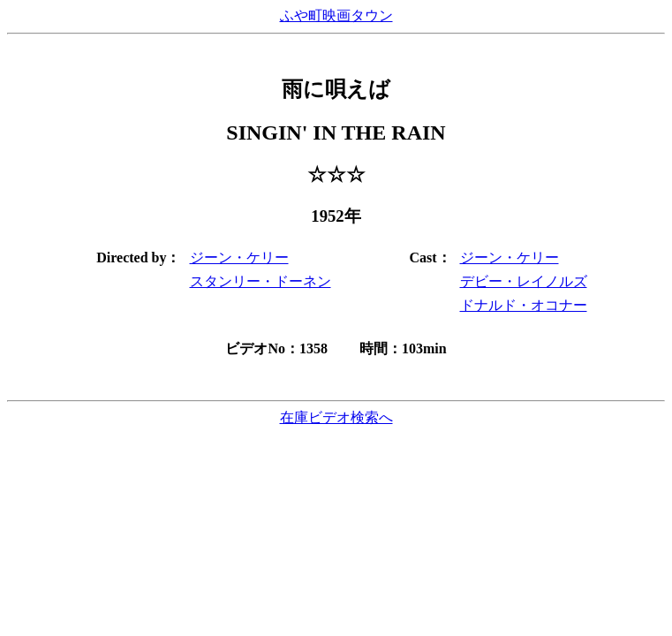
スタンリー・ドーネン (260, 281)
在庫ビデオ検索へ (336, 417)
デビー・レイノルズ (524, 281)
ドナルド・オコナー (524, 305)
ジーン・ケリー (239, 257)
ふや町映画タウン (336, 15)
